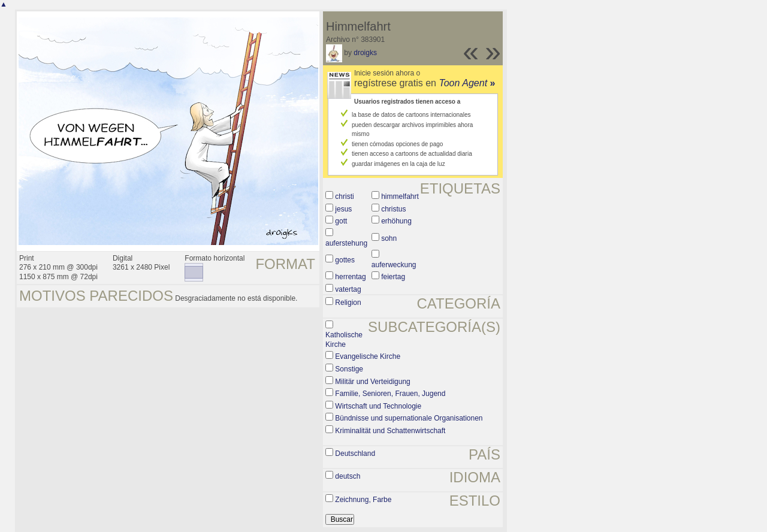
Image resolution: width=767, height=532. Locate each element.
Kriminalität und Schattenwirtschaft (390, 431)
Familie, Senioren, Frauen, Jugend (390, 394)
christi (344, 197)
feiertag (393, 277)
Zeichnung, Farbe (363, 500)
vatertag (348, 289)
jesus (343, 209)
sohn (389, 238)
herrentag (350, 277)
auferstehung (346, 243)
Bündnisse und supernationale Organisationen (409, 418)
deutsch (348, 476)
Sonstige (349, 369)
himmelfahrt (400, 197)
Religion (348, 303)
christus (393, 209)
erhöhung (396, 221)
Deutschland (355, 454)
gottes (345, 260)
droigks (365, 53)
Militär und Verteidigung (372, 382)
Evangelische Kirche (368, 356)
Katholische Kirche (344, 340)
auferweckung (394, 265)
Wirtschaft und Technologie (378, 406)
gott (341, 221)
